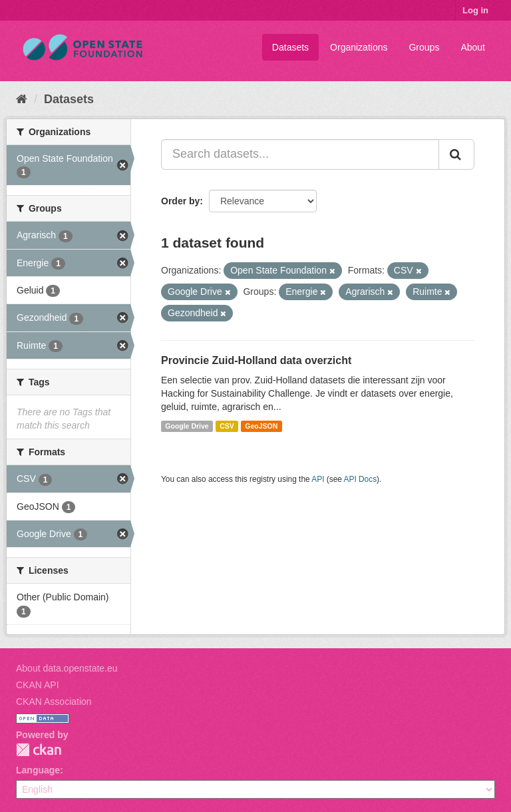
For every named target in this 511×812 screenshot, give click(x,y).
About (473, 47)
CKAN (39, 750)
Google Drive (187, 426)
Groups (424, 47)
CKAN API (38, 685)
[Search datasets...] (300, 154)
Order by (180, 201)
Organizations (359, 47)
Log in (475, 10)
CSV (227, 426)
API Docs (361, 479)
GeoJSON (261, 426)
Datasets (290, 47)
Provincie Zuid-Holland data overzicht (256, 360)
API (318, 479)
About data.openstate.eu (67, 668)
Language (38, 770)
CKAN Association (54, 702)
